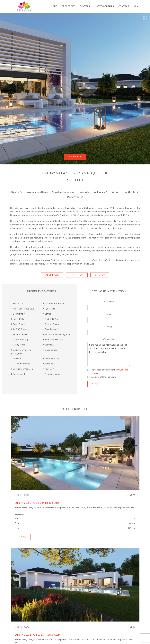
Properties (69, 6)
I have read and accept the (110, 372)
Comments (109, 339)
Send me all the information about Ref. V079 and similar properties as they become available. (109, 354)
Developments (105, 6)
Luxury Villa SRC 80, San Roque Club (37, 635)
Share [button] (99, 275)
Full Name (109, 302)
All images (75, 157)
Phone (109, 327)
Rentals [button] (85, 6)
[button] (136, 6)
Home (54, 6)
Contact (124, 6)
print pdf (77, 275)
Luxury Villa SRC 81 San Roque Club (37, 503)
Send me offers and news (103, 377)
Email (109, 314)
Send (95, 384)
